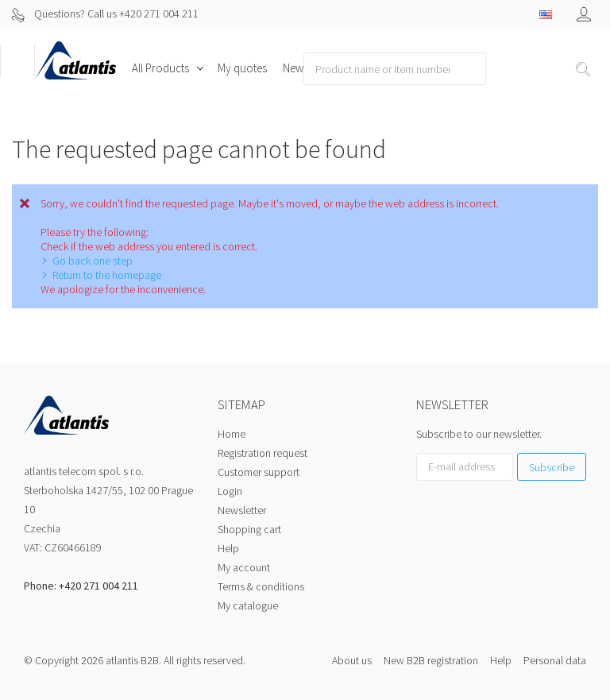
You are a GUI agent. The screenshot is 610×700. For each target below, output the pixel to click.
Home (232, 434)
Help (228, 548)
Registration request (263, 453)
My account (244, 567)
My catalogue (248, 605)
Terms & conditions (261, 586)
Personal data (555, 660)
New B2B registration (431, 660)
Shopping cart (249, 529)
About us (352, 660)
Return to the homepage (107, 275)
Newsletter (242, 510)
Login (230, 491)
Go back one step (93, 261)
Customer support (259, 472)
